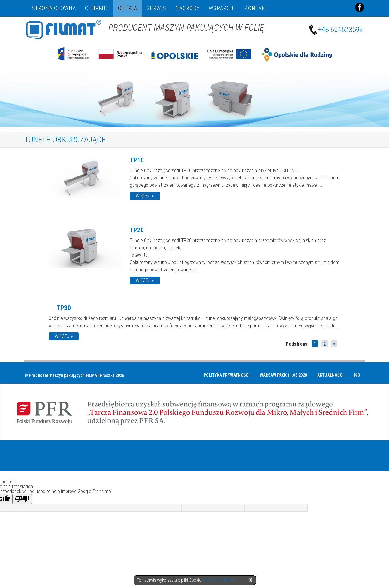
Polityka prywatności (227, 375)
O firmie (97, 8)
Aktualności (330, 375)
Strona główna (54, 8)
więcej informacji (220, 580)
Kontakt (256, 8)
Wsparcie (222, 8)
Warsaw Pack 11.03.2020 (283, 375)
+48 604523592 (337, 30)
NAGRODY (188, 8)
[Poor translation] (22, 499)
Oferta (128, 8)
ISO (357, 375)
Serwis (156, 8)
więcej (145, 195)
